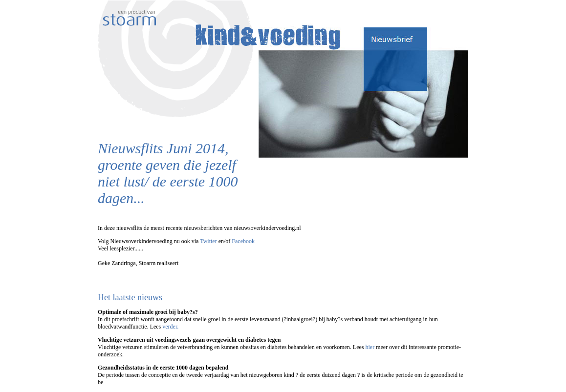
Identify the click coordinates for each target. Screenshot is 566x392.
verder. (170, 327)
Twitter (208, 241)
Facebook (243, 241)
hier (370, 347)
